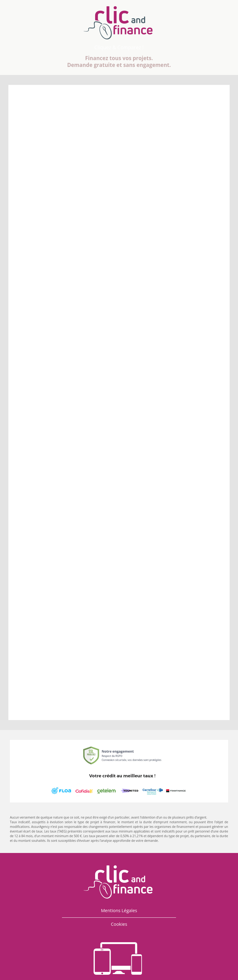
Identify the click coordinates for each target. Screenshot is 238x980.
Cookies (119, 924)
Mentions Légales (119, 910)
